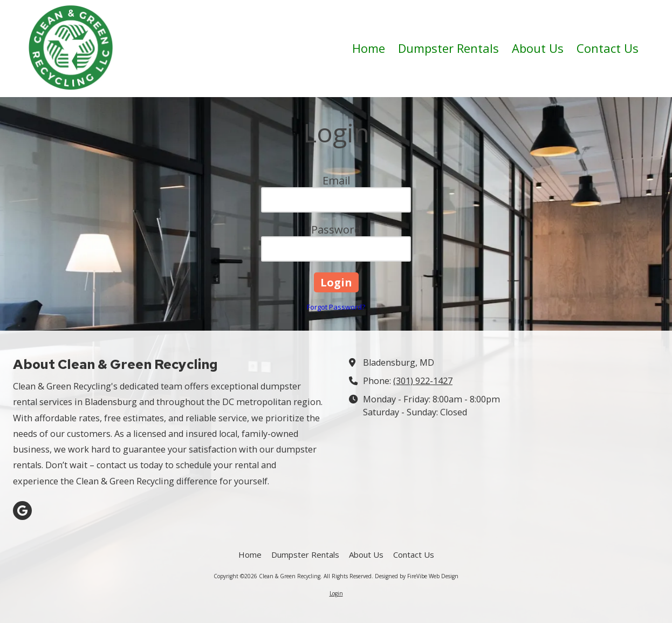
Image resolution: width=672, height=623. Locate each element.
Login (336, 593)
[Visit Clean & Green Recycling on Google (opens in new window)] (22, 511)
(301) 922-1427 (423, 381)
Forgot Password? (336, 307)
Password (336, 230)
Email (336, 180)
